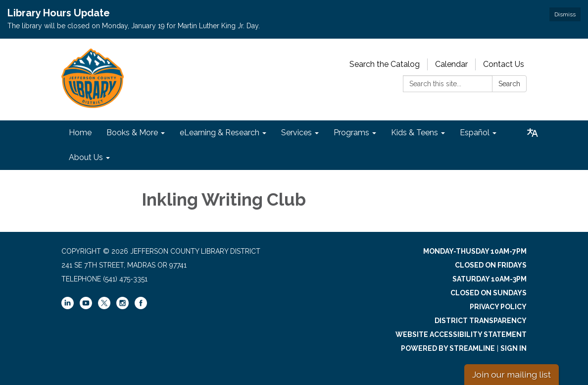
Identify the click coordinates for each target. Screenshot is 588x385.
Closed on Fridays (491, 265)
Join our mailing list (512, 374)
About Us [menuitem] (86, 157)
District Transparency (481, 321)
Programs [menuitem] (351, 133)
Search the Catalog (385, 64)
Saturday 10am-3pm (490, 279)
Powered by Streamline (448, 348)
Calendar (451, 64)
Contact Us (504, 64)
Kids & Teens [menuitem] (415, 133)
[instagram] (122, 307)
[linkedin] (68, 307)
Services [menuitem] (296, 133)
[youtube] (86, 307)
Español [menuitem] (475, 133)
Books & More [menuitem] (132, 133)
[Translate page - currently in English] (533, 133)
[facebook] (141, 307)
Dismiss (565, 14)
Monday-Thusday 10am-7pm (475, 251)
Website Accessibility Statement (461, 334)
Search (509, 84)
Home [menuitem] (80, 133)
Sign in (514, 348)
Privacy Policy (498, 307)
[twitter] (104, 304)
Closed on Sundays (489, 293)
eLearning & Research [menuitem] (220, 133)
